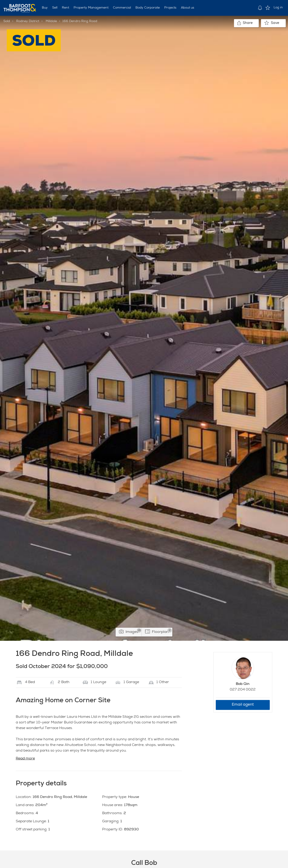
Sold (7, 21)
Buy (45, 8)
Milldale (51, 21)
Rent (65, 8)
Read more (25, 759)
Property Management (91, 8)
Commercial (122, 8)
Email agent (243, 705)
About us (188, 8)
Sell (55, 8)
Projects (170, 8)
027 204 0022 (243, 690)
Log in (278, 8)
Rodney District (28, 21)
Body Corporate (148, 8)
